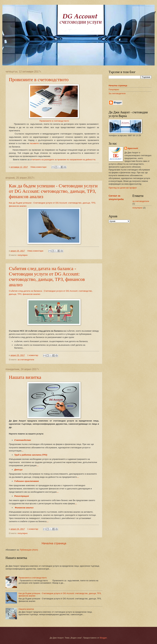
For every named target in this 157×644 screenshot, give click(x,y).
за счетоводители (26, 360)
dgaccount (133, 148)
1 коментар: (33, 355)
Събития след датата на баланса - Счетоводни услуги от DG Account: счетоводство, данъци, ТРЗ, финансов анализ (47, 277)
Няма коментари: (39, 167)
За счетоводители (117, 93)
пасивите (35, 143)
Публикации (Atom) (29, 550)
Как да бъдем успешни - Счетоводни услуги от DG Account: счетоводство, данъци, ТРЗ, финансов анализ (53, 191)
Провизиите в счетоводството (39, 79)
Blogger (103, 638)
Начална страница (54, 543)
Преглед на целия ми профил (123, 188)
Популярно (114, 89)
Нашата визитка (25, 377)
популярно (22, 255)
